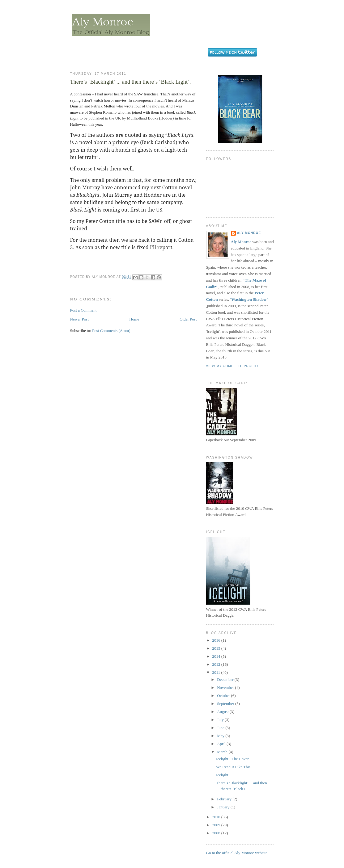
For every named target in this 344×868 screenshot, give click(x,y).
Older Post (188, 319)
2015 (217, 648)
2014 (217, 656)
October (224, 696)
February (225, 799)
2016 (217, 640)
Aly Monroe (249, 233)
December (226, 679)
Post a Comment (83, 310)
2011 (217, 672)
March (223, 752)
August (223, 712)
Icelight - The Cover (232, 759)
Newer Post (79, 319)
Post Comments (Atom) (111, 331)
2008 (217, 833)
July (221, 720)
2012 (217, 664)
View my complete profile (233, 366)
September (226, 704)
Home (134, 319)
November (226, 688)
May (221, 736)
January (224, 807)
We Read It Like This (233, 767)
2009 (217, 825)
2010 (217, 817)
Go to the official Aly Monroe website (237, 853)
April (222, 744)
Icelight (222, 775)
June (221, 728)
